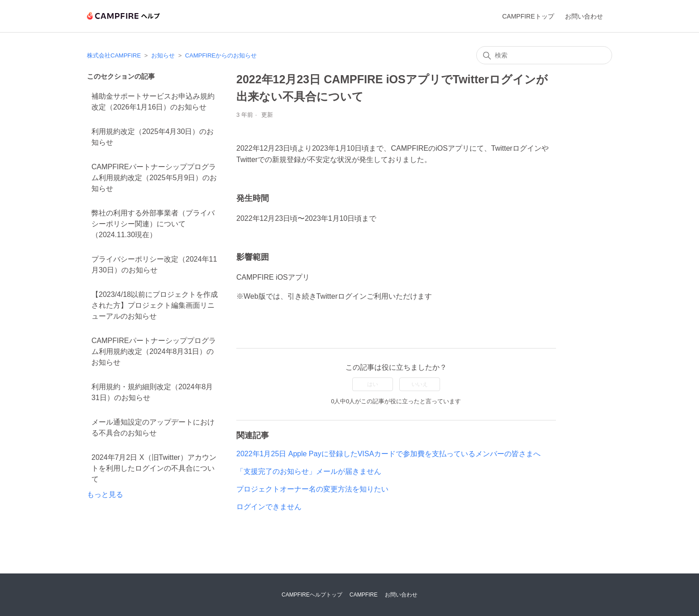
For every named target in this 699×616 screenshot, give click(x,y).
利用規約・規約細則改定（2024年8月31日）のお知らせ (152, 392)
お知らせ (163, 55)
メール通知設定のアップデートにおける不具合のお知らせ (153, 427)
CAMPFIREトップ (528, 16)
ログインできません (269, 507)
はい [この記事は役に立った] (373, 384)
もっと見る (105, 494)
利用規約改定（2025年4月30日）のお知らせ (153, 137)
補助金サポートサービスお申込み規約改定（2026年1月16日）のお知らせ (153, 102)
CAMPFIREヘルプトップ (312, 595)
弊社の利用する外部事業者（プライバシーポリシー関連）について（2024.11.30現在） (153, 224)
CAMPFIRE (364, 595)
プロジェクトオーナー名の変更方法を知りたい (312, 489)
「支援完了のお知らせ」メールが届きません (309, 471)
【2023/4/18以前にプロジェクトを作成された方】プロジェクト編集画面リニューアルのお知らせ (155, 305)
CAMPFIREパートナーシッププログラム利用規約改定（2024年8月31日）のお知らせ (154, 351)
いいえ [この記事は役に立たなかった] (420, 384)
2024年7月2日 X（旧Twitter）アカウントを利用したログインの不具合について (154, 468)
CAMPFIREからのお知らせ (221, 55)
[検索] (544, 55)
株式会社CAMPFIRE (114, 55)
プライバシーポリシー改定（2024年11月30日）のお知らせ (154, 265)
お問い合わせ (584, 16)
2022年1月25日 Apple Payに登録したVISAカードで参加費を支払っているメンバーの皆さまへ (388, 454)
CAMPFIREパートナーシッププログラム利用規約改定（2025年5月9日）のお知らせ (154, 178)
